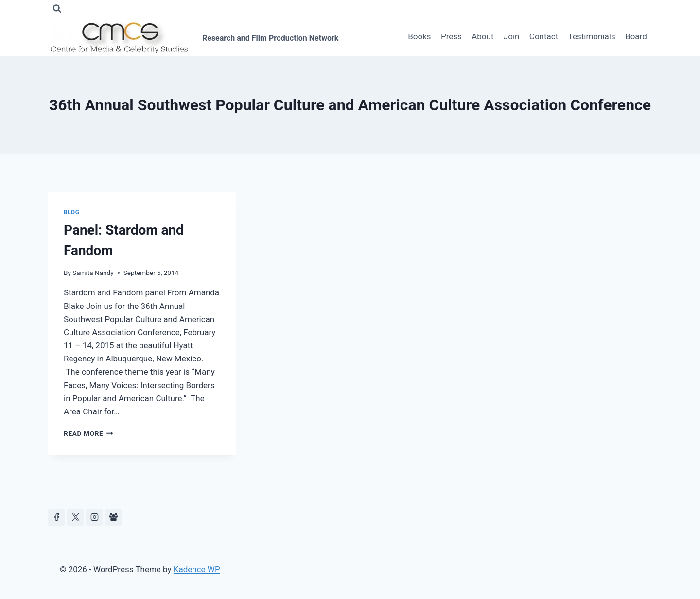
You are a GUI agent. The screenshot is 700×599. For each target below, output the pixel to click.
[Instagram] (94, 517)
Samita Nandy (93, 273)
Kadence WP (197, 569)
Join (512, 36)
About (482, 36)
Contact (544, 36)
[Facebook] (56, 517)
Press (451, 36)
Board (636, 36)
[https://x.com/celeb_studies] (75, 517)
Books (419, 36)
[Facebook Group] (113, 517)
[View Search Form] (57, 9)
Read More (88, 433)
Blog (71, 212)
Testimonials (592, 36)
